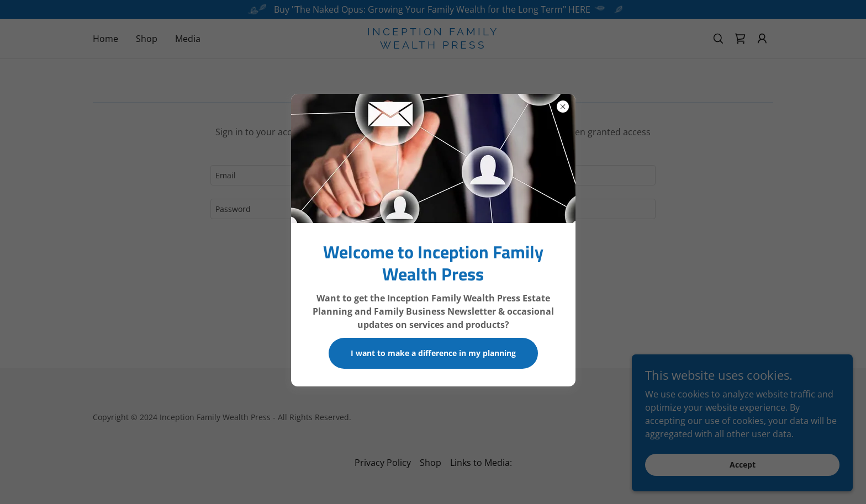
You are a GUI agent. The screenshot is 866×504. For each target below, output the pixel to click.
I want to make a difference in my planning (433, 353)
